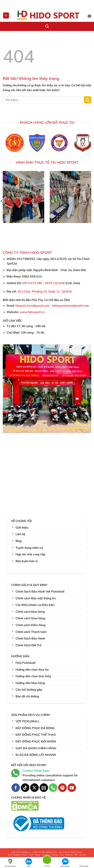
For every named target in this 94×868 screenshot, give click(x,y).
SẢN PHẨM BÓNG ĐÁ (45, 852)
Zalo (29, 863)
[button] (6, 15)
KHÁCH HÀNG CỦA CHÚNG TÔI (60, 855)
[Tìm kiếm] (47, 26)
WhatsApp (84, 863)
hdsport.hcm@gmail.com (32, 306)
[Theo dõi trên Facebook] (16, 788)
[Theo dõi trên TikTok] (25, 788)
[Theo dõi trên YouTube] (72, 788)
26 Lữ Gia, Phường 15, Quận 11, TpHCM (45, 291)
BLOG (83, 855)
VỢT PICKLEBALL (21, 852)
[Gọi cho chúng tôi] (53, 788)
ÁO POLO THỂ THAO (70, 852)
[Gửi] (88, 100)
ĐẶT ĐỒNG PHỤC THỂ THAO (24, 855)
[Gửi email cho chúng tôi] (44, 788)
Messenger (65, 863)
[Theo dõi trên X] (34, 788)
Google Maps (10, 863)
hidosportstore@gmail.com (70, 306)
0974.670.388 (32, 283)
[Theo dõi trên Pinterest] (62, 788)
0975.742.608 (55, 283)
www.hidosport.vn (32, 312)
